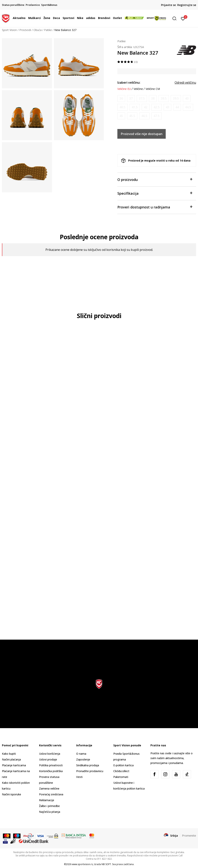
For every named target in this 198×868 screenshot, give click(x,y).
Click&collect (121, 771)
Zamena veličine (49, 788)
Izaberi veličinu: (129, 83)
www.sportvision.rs (82, 864)
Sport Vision (9, 30)
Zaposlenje (83, 759)
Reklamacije (47, 800)
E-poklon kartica (123, 765)
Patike (48, 30)
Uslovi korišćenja (50, 754)
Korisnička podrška (51, 771)
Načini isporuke (12, 794)
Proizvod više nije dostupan (142, 134)
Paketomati (121, 777)
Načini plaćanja (11, 759)
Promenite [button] (189, 835)
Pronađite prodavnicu (90, 771)
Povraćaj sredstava (51, 794)
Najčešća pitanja (50, 812)
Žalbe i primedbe (49, 806)
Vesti (79, 777)
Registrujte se (187, 5)
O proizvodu (155, 179)
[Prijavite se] (183, 18)
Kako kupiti (9, 754)
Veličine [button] (138, 89)
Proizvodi (25, 30)
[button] (176, 18)
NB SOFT (106, 864)
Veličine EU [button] (124, 89)
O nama (81, 754)
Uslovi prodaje (48, 759)
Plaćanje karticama (14, 765)
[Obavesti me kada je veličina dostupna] (121, 98)
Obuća (38, 30)
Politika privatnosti (51, 765)
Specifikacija (155, 193)
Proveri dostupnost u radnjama (155, 207)
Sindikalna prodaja (88, 765)
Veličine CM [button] (153, 89)
